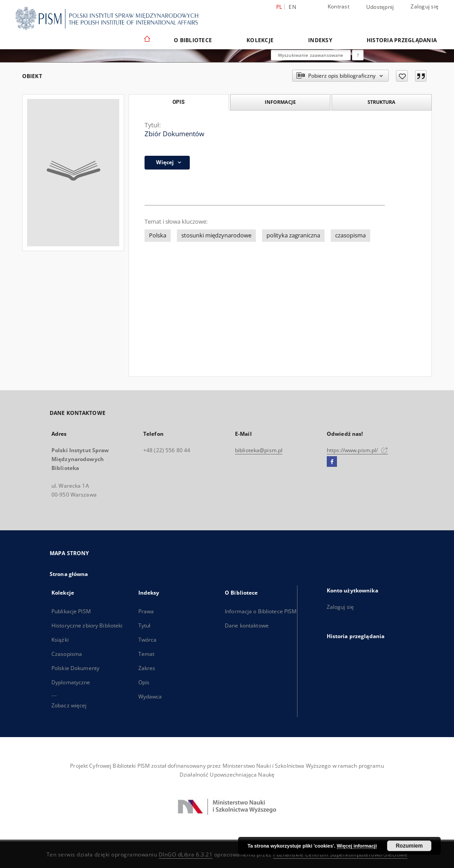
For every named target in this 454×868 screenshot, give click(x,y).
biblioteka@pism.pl (259, 450)
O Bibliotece (193, 40)
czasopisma (350, 235)
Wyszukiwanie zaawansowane (311, 55)
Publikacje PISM (71, 611)
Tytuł (145, 625)
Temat (147, 654)
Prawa (146, 611)
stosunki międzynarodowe (216, 235)
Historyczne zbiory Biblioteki (87, 625)
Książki (60, 640)
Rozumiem (409, 846)
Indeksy (320, 40)
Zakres (147, 668)
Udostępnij (380, 7)
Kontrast (339, 6)
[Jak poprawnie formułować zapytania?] (358, 55)
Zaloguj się (425, 6)
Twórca (148, 640)
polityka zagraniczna (293, 235)
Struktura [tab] (382, 102)
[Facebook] (332, 462)
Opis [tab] (178, 102)
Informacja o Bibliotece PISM (261, 611)
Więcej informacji (357, 846)
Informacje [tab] (280, 102)
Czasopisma (67, 654)
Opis (144, 682)
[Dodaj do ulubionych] (402, 76)
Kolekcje (260, 40)
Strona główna (69, 574)
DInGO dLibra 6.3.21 (186, 854)
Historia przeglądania (402, 40)
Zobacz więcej (69, 705)
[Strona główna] (147, 40)
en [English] (292, 7)
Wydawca (150, 696)
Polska (158, 235)
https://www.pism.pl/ (357, 450)
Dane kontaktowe (247, 625)
